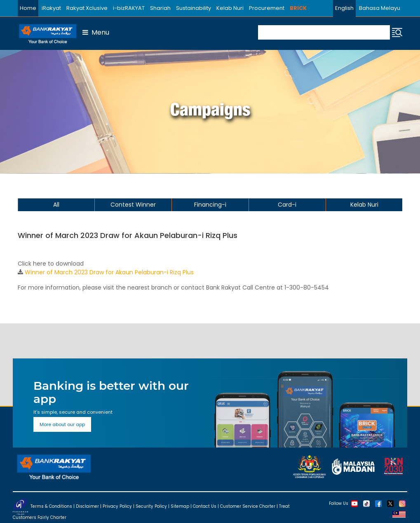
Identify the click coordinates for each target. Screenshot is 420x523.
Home (28, 8)
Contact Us (205, 506)
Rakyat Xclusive (87, 8)
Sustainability (194, 8)
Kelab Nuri (230, 8)
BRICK (298, 8)
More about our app (62, 424)
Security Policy (151, 506)
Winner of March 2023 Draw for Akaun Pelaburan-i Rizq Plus (109, 272)
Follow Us (339, 503)
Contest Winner (133, 205)
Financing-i (210, 205)
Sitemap (180, 506)
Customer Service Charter (248, 506)
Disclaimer (87, 506)
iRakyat (51, 8)
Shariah (160, 8)
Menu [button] (96, 32)
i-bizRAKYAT (129, 8)
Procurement (267, 8)
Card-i (287, 205)
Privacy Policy (117, 506)
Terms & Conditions (51, 506)
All (56, 205)
